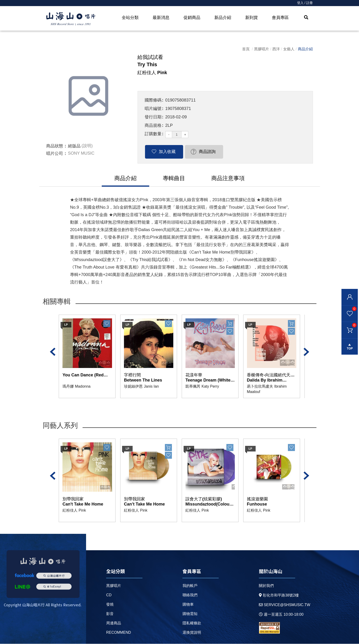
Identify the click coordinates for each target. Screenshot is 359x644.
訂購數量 (153, 134)
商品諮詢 (203, 152)
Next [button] (307, 352)
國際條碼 (153, 100)
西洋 (276, 49)
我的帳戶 (190, 586)
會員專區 (280, 18)
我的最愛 (349, 309)
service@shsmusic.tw (285, 605)
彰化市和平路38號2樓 (279, 595)
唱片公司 (55, 153)
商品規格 (153, 125)
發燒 (110, 605)
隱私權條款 (192, 623)
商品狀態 (55, 146)
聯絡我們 (190, 595)
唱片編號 (153, 109)
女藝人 (289, 49)
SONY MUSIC (81, 153)
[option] (88, 96)
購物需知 (190, 614)
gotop (350, 347)
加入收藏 (166, 152)
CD (109, 595)
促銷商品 (192, 18)
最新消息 (161, 18)
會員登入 (350, 297)
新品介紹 (223, 18)
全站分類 (130, 18)
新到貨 (252, 18)
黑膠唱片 (261, 49)
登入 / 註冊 (305, 3)
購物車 (349, 325)
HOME (71, 19)
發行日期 (153, 117)
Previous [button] (53, 352)
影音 (110, 614)
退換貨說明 (192, 633)
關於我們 (266, 586)
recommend (119, 633)
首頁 (246, 49)
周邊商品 (114, 623)
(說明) (87, 146)
